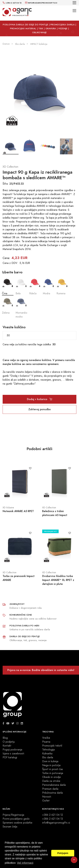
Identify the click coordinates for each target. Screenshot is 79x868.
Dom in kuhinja (50, 761)
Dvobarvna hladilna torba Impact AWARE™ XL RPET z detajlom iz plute (58, 580)
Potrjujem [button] (63, 853)
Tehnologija (48, 750)
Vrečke (46, 738)
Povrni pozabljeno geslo (16, 819)
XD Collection (10, 167)
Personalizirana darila (54, 785)
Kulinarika (47, 754)
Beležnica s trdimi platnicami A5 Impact (55, 513)
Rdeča (35, 286)
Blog (5, 738)
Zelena (8, 305)
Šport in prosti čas (53, 769)
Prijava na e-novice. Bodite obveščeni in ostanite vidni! (41, 670)
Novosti (47, 797)
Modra (49, 286)
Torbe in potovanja (53, 773)
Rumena (62, 286)
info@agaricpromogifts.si (56, 823)
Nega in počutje (51, 765)
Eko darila (48, 757)
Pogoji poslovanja (12, 750)
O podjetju (9, 742)
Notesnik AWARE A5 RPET (18, 511)
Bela (21, 286)
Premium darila (50, 789)
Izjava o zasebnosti (13, 754)
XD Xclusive (8, 508)
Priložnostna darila (52, 793)
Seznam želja (10, 827)
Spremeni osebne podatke (17, 823)
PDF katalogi (10, 757)
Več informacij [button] (25, 863)
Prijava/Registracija (13, 815)
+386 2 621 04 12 (53, 815)
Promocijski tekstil (52, 746)
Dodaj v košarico (39, 399)
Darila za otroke (51, 781)
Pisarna (46, 742)
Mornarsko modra (21, 307)
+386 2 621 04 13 (53, 819)
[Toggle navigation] (74, 3)
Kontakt (7, 746)
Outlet (46, 801)
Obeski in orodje (51, 777)
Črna (8, 286)
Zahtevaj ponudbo (40, 409)
